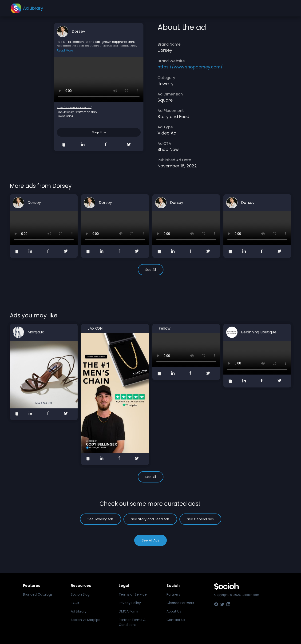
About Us (174, 611)
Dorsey (78, 32)
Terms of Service (133, 594)
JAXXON (95, 328)
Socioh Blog (80, 594)
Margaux (36, 332)
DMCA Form (128, 611)
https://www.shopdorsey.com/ (74, 107)
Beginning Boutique (259, 332)
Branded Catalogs (38, 594)
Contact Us (176, 620)
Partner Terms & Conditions (132, 622)
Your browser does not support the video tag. (99, 80)
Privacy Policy (130, 603)
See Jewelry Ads (101, 519)
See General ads (200, 519)
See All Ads (150, 540)
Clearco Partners (180, 603)
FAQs (75, 603)
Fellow (165, 328)
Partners (173, 594)
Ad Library (79, 611)
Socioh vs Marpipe (86, 620)
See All (151, 270)
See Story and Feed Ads (150, 519)
